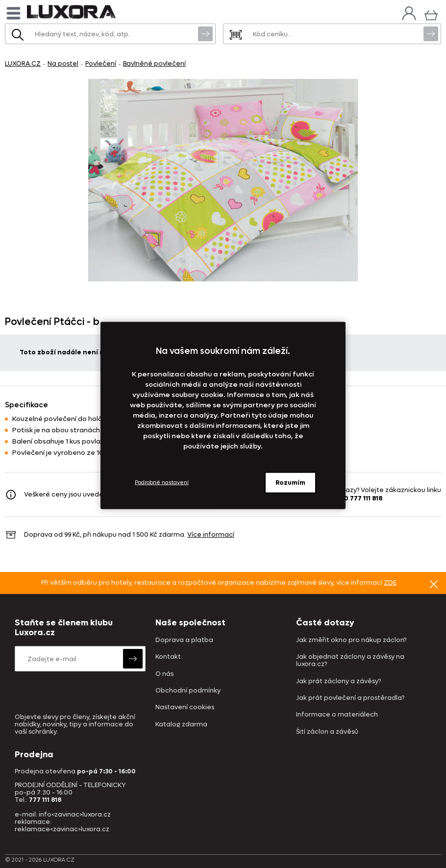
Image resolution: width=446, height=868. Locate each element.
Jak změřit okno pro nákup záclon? (351, 640)
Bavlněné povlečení (154, 63)
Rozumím (290, 482)
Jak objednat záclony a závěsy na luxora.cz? (350, 661)
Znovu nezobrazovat (434, 584)
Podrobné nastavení (162, 483)
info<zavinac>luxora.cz (75, 814)
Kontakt (168, 657)
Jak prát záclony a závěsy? (338, 682)
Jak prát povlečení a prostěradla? (350, 698)
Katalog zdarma (181, 725)
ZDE (390, 583)
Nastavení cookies (185, 707)
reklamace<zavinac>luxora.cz (62, 829)
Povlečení (101, 63)
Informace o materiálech (337, 715)
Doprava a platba (184, 640)
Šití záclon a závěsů (327, 732)
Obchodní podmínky (188, 691)
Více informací (211, 534)
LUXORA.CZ (23, 63)
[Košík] (431, 14)
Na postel (63, 63)
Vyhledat (205, 33)
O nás (164, 674)
